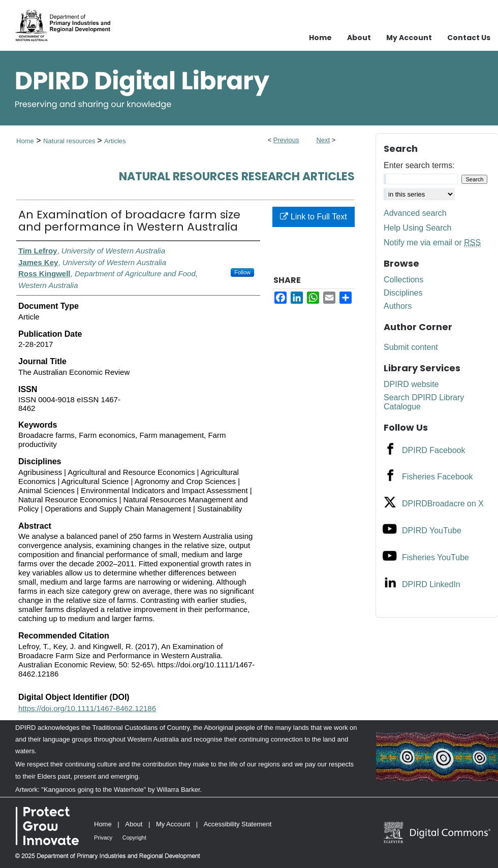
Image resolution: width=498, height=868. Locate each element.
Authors (398, 306)
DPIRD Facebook (434, 450)
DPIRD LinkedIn (431, 584)
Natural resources (70, 141)
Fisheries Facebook (438, 477)
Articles (115, 141)
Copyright (134, 838)
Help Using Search (417, 228)
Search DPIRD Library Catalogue (424, 402)
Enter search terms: (419, 165)
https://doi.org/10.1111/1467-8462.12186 (87, 708)
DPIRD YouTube (432, 531)
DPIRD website (411, 384)
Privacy (103, 838)
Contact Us (469, 38)
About (134, 824)
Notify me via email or (432, 243)
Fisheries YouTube (435, 557)
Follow (242, 272)
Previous (286, 140)
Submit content (411, 347)
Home (25, 141)
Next (323, 140)
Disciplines (403, 293)
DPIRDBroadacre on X (443, 504)
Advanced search (415, 213)
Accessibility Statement (238, 824)
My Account (173, 824)
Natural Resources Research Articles (237, 176)
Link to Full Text (313, 217)
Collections (403, 280)
